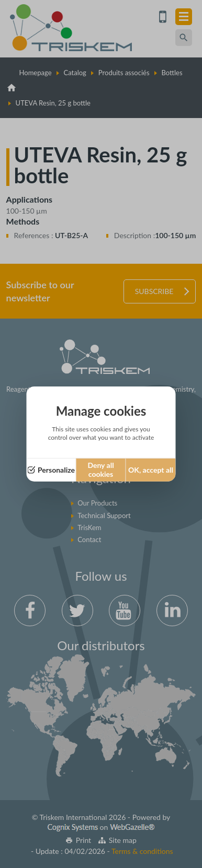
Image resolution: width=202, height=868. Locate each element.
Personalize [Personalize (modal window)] (56, 470)
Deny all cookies (100, 470)
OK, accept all (151, 470)
